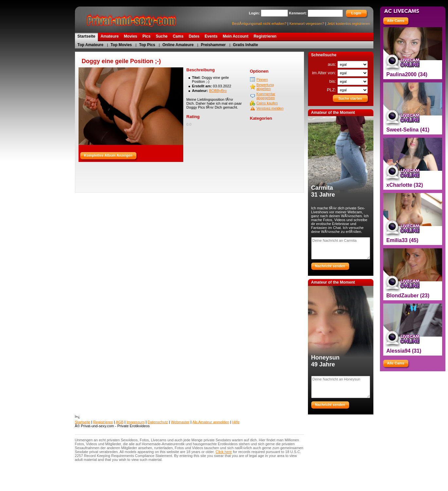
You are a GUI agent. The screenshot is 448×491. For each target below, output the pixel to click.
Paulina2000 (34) (407, 74)
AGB (120, 422)
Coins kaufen (267, 103)
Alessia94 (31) (404, 351)
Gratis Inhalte (246, 45)
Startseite (83, 422)
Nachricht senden (330, 266)
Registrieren (103, 422)
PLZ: (332, 90)
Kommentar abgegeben (266, 96)
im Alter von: (324, 73)
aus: (333, 64)
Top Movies (121, 45)
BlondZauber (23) (408, 296)
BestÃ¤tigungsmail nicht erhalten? (259, 24)
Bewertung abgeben (265, 87)
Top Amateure (90, 45)
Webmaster (180, 422)
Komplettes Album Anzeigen (108, 155)
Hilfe (236, 422)
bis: (333, 81)
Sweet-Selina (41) (408, 130)
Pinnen (262, 79)
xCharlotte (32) (405, 185)
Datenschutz (158, 422)
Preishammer (213, 45)
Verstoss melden (270, 108)
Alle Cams (396, 21)
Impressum (136, 422)
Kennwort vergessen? (307, 24)
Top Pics (147, 45)
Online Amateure (178, 45)
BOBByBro (218, 91)
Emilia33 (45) (403, 240)
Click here (224, 452)
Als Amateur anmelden (211, 422)
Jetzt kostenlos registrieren (349, 24)
